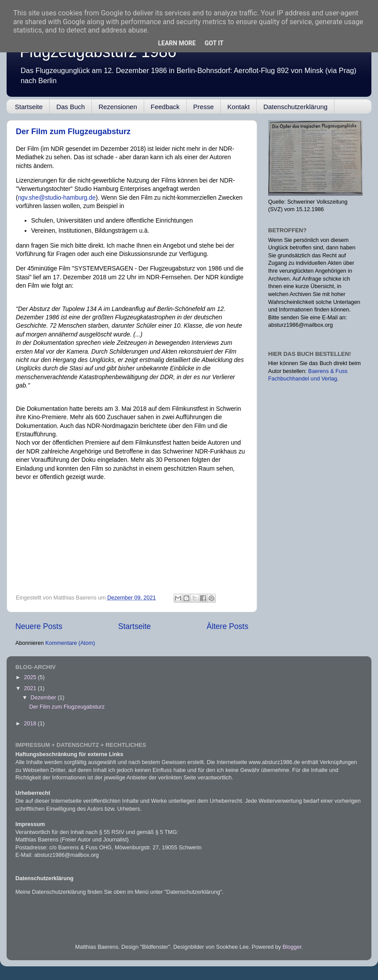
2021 (31, 688)
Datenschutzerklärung (295, 107)
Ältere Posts (227, 626)
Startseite (29, 107)
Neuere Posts (39, 626)
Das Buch (71, 107)
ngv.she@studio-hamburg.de (57, 197)
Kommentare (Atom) (70, 643)
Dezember (44, 698)
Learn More (177, 43)
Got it (214, 43)
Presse (204, 107)
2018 (31, 724)
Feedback (165, 107)
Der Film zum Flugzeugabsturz (73, 132)
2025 (31, 677)
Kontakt (238, 107)
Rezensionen (118, 107)
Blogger (292, 947)
